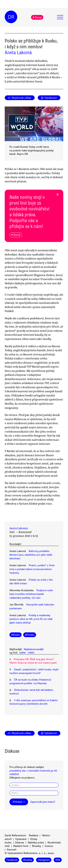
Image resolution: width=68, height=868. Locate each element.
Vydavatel (21, 839)
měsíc (31, 653)
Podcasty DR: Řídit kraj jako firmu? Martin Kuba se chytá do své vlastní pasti (33, 661)
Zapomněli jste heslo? (43, 802)
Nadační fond (21, 846)
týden (23, 653)
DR (11, 17)
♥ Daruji (37, 17)
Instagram (44, 860)
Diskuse (19, 843)
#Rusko (16, 635)
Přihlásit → (19, 802)
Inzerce (49, 846)
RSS (58, 860)
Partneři (12, 850)
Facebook (12, 860)
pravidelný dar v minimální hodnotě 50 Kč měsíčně (33, 772)
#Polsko (30, 635)
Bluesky (37, 846)
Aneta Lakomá (18, 53)
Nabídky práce (36, 843)
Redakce (34, 835)
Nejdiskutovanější (34, 649)
